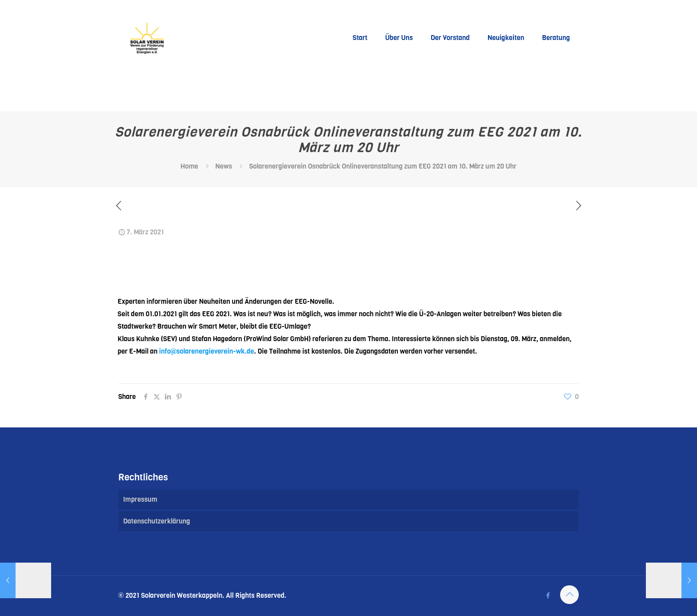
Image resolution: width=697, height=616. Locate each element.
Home (189, 166)
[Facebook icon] (548, 596)
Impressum (140, 499)
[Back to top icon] (569, 595)
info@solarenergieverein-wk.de (207, 351)
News (224, 166)
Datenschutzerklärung (157, 521)
